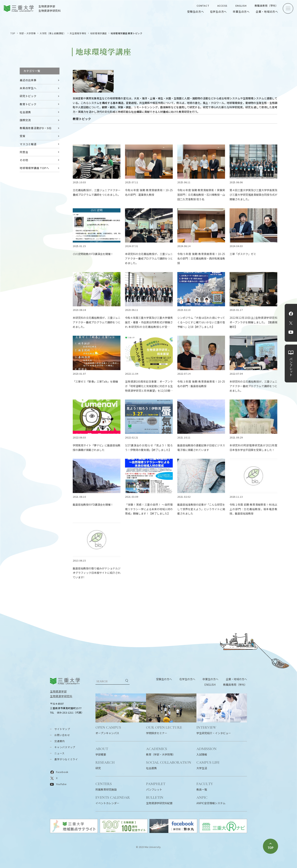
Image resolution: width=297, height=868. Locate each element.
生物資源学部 (58, 691)
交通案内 (60, 741)
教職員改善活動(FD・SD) (36, 128)
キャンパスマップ (65, 747)
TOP (13, 33)
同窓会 (24, 152)
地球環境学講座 (98, 33)
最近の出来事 (28, 80)
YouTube (291, 332)
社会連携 (25, 112)
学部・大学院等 (27, 33)
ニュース (59, 753)
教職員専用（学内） (266, 6)
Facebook (291, 314)
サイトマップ (62, 729)
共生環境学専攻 (78, 33)
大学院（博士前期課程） (53, 33)
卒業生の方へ (241, 12)
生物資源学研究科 (61, 696)
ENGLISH (241, 6)
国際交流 (25, 120)
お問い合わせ (62, 735)
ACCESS (222, 6)
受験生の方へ (196, 12)
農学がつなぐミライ (66, 759)
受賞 (23, 136)
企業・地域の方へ (267, 12)
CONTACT (203, 6)
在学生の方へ (218, 12)
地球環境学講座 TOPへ (34, 168)
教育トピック (28, 104)
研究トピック (28, 96)
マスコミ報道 (28, 144)
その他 (24, 160)
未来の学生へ (28, 88)
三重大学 (65, 681)
